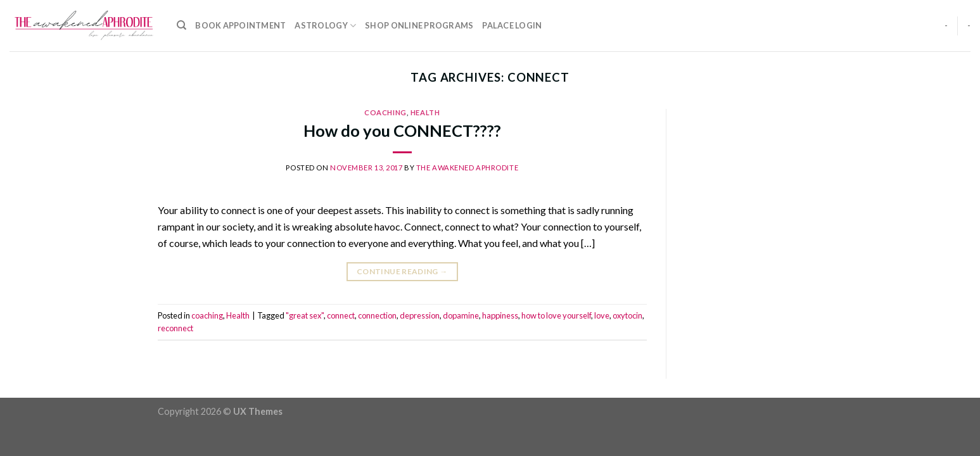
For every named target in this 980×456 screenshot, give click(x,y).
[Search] (181, 25)
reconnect (175, 328)
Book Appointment (240, 25)
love (602, 315)
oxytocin (627, 315)
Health (425, 112)
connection (377, 315)
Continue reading (402, 271)
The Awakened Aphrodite (467, 168)
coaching (385, 112)
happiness (500, 315)
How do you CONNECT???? (402, 130)
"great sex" (305, 315)
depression (420, 315)
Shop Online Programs (419, 25)
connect (341, 315)
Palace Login (512, 25)
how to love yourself (556, 315)
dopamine (461, 315)
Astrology (325, 26)
